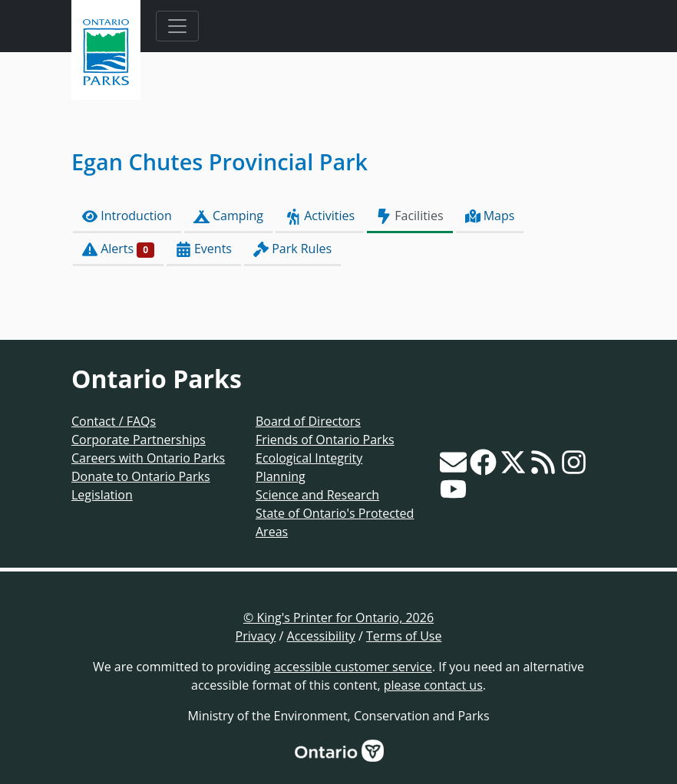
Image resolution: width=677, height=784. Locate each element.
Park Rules (292, 249)
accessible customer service (353, 667)
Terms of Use (404, 636)
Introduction (127, 216)
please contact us (433, 685)
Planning (281, 476)
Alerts (118, 249)
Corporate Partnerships (139, 440)
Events (204, 249)
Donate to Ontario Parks (141, 476)
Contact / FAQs (114, 421)
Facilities (410, 216)
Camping (228, 216)
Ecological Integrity (309, 458)
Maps (490, 216)
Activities (320, 216)
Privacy (256, 636)
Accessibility (321, 636)
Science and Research (317, 495)
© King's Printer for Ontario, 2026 (338, 618)
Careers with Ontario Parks (148, 458)
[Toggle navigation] (177, 26)
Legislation (102, 495)
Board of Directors (308, 421)
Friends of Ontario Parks (325, 440)
